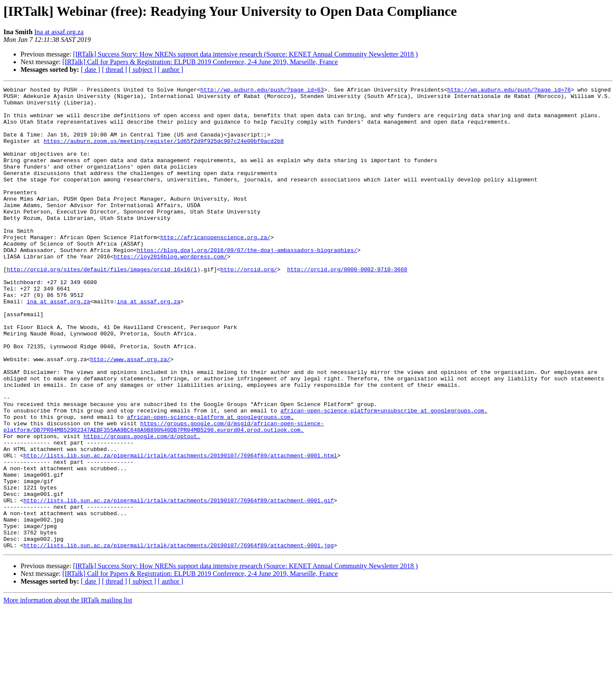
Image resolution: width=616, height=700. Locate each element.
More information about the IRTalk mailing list (68, 693)
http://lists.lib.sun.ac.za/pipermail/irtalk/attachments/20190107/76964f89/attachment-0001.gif (179, 584)
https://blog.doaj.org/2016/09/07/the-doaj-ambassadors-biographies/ (247, 283)
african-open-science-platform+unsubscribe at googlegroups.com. (384, 476)
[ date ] (90, 70)
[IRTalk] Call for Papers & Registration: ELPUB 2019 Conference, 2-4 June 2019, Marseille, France (200, 62)
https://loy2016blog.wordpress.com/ (170, 291)
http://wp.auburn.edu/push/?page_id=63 (262, 91)
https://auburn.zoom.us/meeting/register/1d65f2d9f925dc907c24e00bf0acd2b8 (164, 152)
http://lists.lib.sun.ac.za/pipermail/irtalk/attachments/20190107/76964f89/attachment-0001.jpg (179, 638)
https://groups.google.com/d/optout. (142, 507)
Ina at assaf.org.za (59, 32)
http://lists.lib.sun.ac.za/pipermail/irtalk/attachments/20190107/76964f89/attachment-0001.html (180, 530)
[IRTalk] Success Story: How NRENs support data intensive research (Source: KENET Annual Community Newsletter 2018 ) (246, 54)
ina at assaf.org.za (59, 345)
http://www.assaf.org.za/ (130, 414)
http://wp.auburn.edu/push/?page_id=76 (509, 91)
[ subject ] (142, 70)
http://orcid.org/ (249, 306)
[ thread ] (114, 70)
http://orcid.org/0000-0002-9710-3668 (347, 306)
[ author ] (171, 70)
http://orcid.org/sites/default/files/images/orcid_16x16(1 (102, 306)
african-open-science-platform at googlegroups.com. (210, 483)
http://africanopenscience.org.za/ (215, 268)
